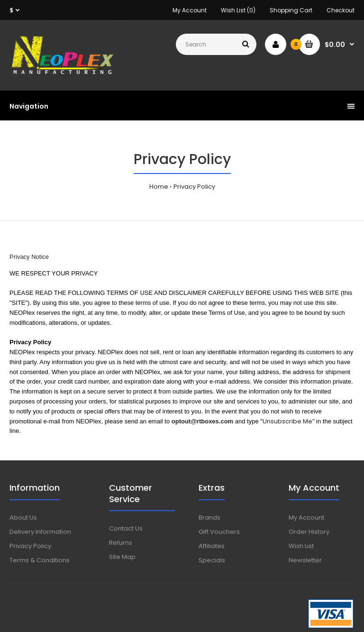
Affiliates (212, 546)
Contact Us (126, 528)
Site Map (122, 557)
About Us (23, 518)
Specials (212, 560)
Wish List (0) (238, 10)
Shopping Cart (291, 10)
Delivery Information (40, 532)
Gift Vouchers (219, 532)
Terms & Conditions (40, 560)
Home (159, 187)
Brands (209, 518)
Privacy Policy (194, 187)
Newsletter (305, 560)
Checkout (341, 10)
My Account (190, 10)
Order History (309, 532)
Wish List (301, 546)
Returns (121, 543)
